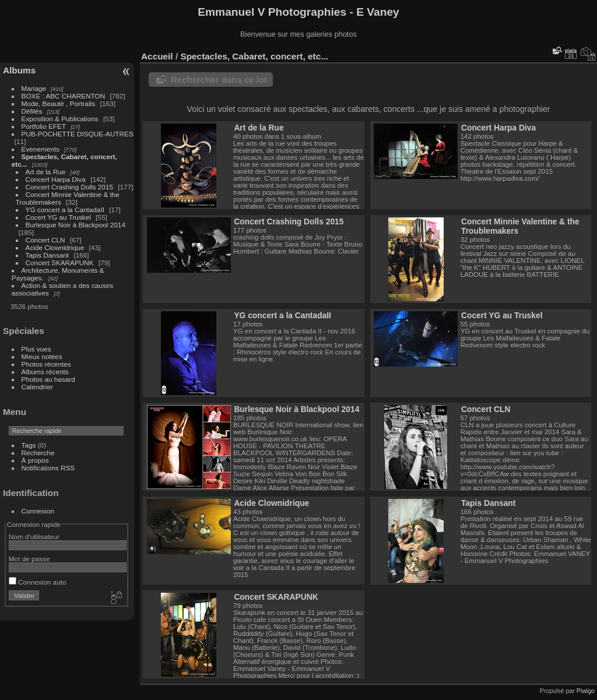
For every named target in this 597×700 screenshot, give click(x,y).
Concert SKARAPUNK (60, 263)
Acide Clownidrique (55, 247)
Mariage (34, 88)
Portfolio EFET (44, 126)
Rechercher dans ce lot (219, 80)
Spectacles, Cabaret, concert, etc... (254, 56)
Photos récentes (46, 364)
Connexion (38, 511)
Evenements (42, 149)
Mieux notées (42, 356)
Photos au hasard (48, 379)
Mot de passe (29, 559)
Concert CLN (45, 240)
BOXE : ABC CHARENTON (64, 96)
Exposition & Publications (60, 119)
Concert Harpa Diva (56, 179)
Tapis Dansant (48, 255)
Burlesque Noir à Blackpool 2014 (75, 225)
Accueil (157, 56)
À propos (35, 460)
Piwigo (586, 691)
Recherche (38, 453)
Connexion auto (38, 582)
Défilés (32, 111)
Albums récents (45, 372)
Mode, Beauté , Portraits (59, 103)
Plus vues (36, 349)
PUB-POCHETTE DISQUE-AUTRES (78, 134)
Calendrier (37, 387)
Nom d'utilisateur (34, 537)
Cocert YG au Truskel (59, 217)
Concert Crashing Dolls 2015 (69, 187)
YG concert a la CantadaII (65, 210)
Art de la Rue (46, 172)
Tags (29, 445)
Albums (19, 70)
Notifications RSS (48, 468)
